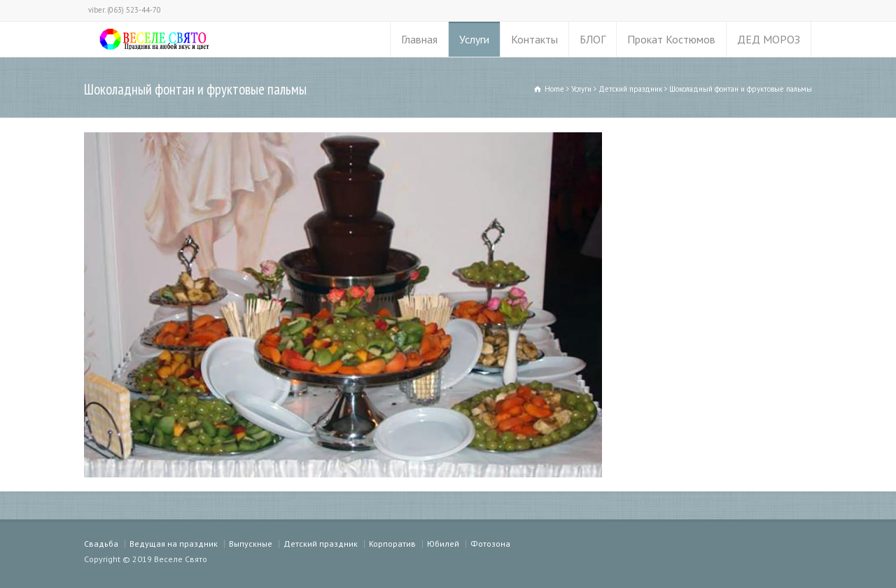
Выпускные (251, 544)
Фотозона (490, 544)
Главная (419, 39)
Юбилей (443, 544)
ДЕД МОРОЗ (769, 39)
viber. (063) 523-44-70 (125, 10)
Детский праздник (321, 544)
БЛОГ (593, 39)
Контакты (534, 39)
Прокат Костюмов (671, 39)
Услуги (474, 39)
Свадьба (101, 544)
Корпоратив (392, 544)
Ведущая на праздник (174, 544)
